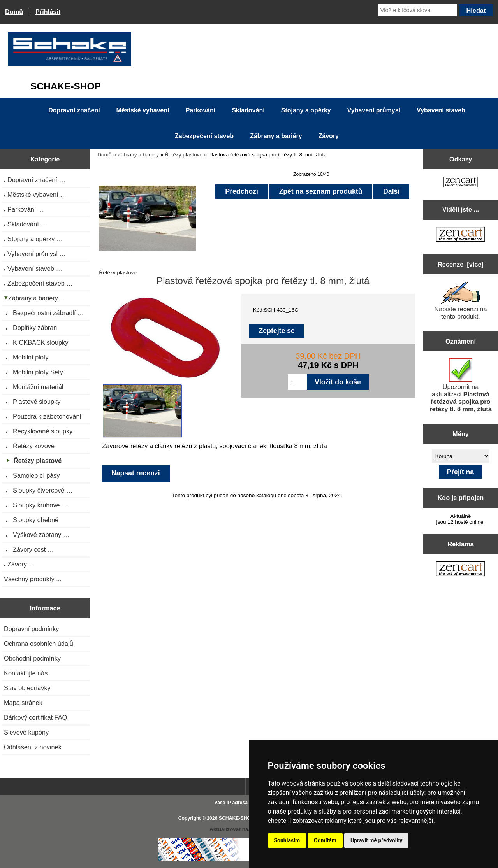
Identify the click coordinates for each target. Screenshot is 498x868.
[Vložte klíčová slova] (418, 10)
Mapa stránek (23, 703)
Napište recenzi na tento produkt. (460, 301)
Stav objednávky (27, 688)
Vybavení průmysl (374, 110)
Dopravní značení (74, 110)
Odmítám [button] (325, 840)
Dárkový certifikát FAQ (35, 717)
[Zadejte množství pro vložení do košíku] (297, 382)
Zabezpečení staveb (204, 136)
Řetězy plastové (184, 155)
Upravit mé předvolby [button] (376, 840)
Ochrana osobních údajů (39, 644)
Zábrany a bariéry (138, 155)
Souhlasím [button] (287, 840)
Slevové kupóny (26, 732)
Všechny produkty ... (33, 579)
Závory (329, 136)
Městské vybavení (143, 110)
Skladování (248, 110)
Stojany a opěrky (306, 110)
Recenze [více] (461, 264)
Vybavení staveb (441, 110)
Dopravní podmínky (31, 629)
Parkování (201, 110)
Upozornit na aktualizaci (461, 385)
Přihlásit (48, 12)
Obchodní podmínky (32, 658)
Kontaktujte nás (26, 673)
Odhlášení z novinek (33, 747)
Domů (14, 12)
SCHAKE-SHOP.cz (239, 818)
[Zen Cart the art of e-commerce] (461, 183)
